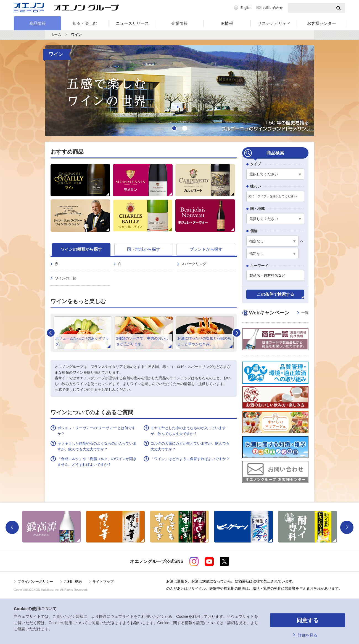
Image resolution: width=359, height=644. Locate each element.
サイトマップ (103, 582)
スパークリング (194, 264)
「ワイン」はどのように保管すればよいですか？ (190, 459)
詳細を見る (308, 635)
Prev (51, 333)
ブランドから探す (206, 249)
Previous (12, 527)
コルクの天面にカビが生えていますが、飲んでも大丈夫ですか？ (190, 446)
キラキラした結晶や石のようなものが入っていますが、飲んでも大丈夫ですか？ (97, 446)
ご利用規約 (73, 582)
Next (237, 333)
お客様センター (322, 23)
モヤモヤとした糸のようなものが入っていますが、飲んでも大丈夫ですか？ (188, 431)
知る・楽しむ (85, 23)
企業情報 (179, 23)
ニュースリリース (132, 23)
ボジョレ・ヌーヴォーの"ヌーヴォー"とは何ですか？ (96, 431)
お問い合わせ (273, 8)
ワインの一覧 (65, 278)
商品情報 (38, 23)
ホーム (56, 35)
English (246, 8)
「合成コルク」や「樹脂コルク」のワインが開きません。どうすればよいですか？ (97, 462)
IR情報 (227, 23)
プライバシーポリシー (35, 582)
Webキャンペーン (279, 313)
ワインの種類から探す (81, 249)
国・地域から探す (144, 249)
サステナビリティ (274, 23)
